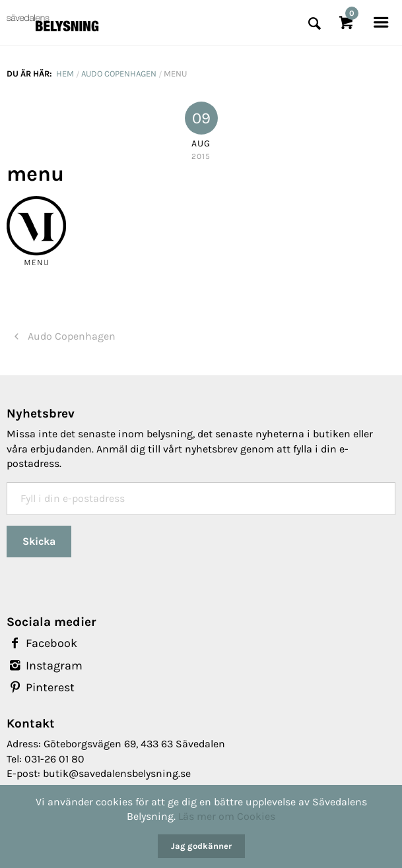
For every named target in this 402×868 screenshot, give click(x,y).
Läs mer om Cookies (227, 816)
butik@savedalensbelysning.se (117, 773)
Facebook (42, 643)
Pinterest (41, 687)
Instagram (45, 666)
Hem (65, 74)
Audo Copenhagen (119, 74)
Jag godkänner (201, 846)
